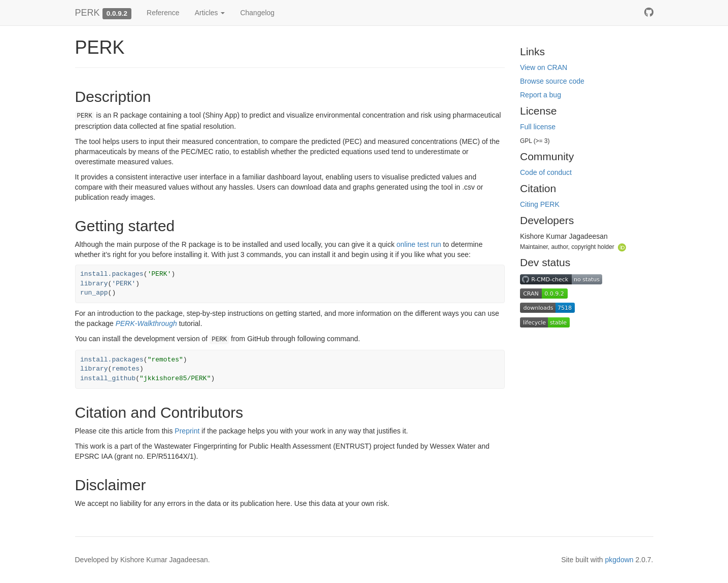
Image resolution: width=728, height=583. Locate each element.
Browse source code (552, 81)
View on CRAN (544, 67)
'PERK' (124, 284)
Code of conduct (546, 172)
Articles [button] (210, 13)
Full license (538, 127)
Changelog (257, 13)
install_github (108, 378)
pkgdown (619, 560)
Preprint (187, 431)
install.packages (112, 274)
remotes (126, 369)
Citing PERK (540, 204)
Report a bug (541, 95)
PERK (88, 13)
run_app (94, 293)
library (94, 284)
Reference (163, 13)
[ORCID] (622, 246)
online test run (419, 244)
